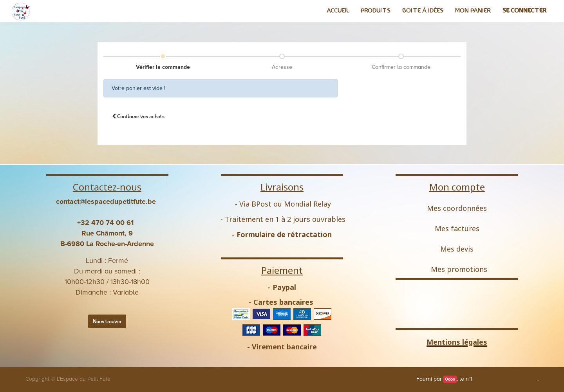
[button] (138, 116)
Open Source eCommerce (506, 379)
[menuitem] (338, 11)
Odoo (450, 379)
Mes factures (457, 228)
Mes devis (457, 249)
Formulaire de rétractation (284, 234)
